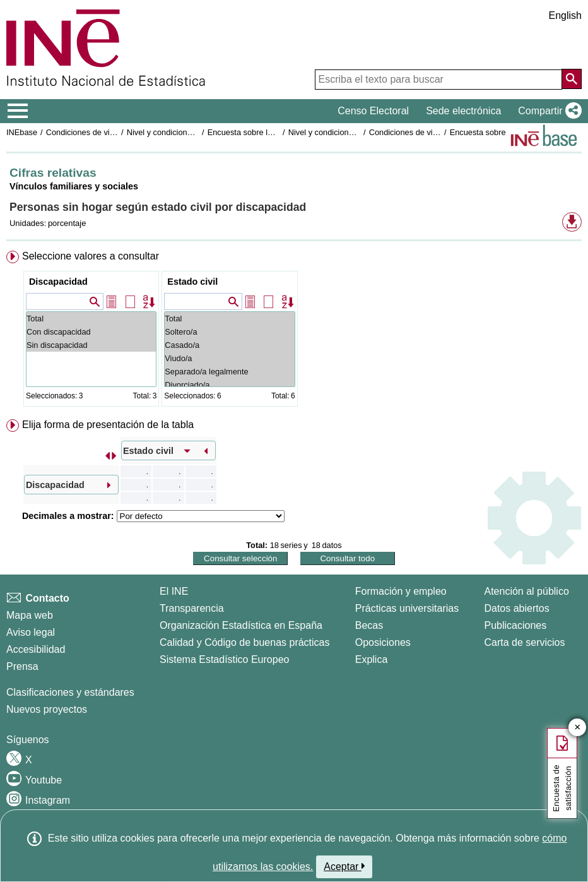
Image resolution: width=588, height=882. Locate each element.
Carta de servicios (524, 642)
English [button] (565, 15)
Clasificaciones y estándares (70, 692)
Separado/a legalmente (229, 372)
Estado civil (192, 282)
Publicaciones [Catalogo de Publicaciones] (515, 625)
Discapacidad (58, 282)
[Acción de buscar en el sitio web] (572, 79)
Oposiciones (383, 642)
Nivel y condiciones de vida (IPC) (186, 132)
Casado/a (229, 345)
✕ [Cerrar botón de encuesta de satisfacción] (578, 728)
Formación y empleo (401, 591)
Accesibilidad (36, 649)
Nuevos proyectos (47, 709)
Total (91, 319)
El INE (174, 591)
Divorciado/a (229, 385)
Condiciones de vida (82, 132)
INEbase (22, 132)
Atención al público (526, 591)
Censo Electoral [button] (373, 111)
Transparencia (192, 608)
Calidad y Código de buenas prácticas (245, 642)
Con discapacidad (91, 332)
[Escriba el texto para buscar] (438, 80)
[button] (547, 111)
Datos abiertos (516, 608)
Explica (372, 659)
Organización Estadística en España (241, 625)
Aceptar (344, 866)
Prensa (22, 666)
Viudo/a (229, 358)
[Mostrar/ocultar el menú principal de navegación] (18, 111)
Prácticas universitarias (407, 608)
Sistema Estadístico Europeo (224, 659)
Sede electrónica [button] (463, 111)
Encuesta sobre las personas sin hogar (277, 132)
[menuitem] (294, 331)
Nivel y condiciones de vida (337, 132)
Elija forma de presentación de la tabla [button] (108, 425)
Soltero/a (229, 332)
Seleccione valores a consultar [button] (91, 256)
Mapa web (30, 615)
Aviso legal (31, 632)
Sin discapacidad (91, 345)
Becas (369, 625)
